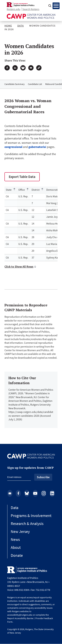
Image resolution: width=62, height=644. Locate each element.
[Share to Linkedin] (15, 68)
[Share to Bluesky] (23, 68)
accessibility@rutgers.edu (20, 615)
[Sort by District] (38, 190)
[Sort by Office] (24, 190)
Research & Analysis (27, 524)
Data (21, 26)
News (15, 539)
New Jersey (20, 531)
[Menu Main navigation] (56, 6)
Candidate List (35, 84)
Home (8, 26)
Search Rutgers (31, 9)
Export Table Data (22, 177)
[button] (39, 68)
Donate (17, 555)
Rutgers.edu (14, 9)
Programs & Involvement (31, 516)
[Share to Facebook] (7, 68)
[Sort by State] (11, 190)
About (16, 547)
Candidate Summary (15, 84)
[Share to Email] (31, 68)
